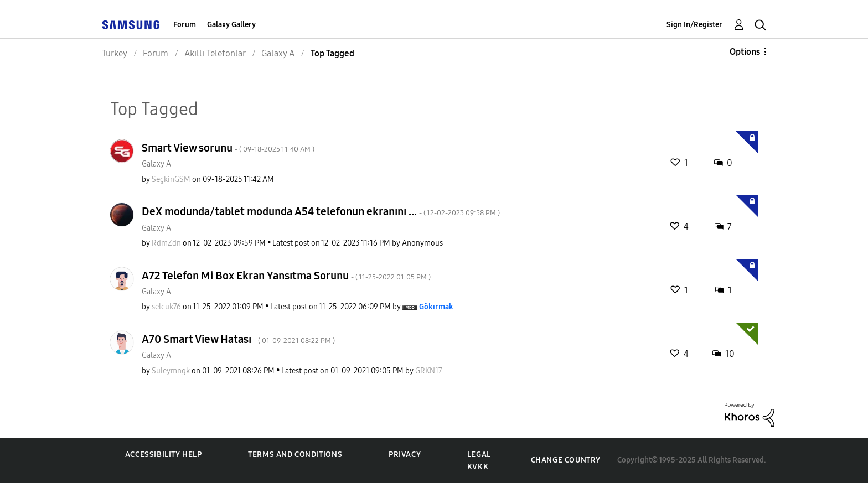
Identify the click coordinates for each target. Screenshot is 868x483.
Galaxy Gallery (231, 25)
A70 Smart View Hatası (238, 339)
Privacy (405, 455)
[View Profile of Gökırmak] (436, 307)
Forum (185, 25)
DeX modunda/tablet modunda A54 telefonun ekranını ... (321, 211)
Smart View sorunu (228, 148)
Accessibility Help (164, 455)
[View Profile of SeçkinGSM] (171, 180)
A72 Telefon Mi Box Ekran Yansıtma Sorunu (286, 276)
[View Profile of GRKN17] (429, 371)
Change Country (566, 460)
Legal (479, 455)
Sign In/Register (694, 25)
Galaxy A (156, 164)
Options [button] (745, 52)
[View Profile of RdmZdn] (166, 243)
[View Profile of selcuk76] (166, 307)
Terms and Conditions (295, 455)
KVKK (478, 467)
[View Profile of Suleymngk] (171, 371)
